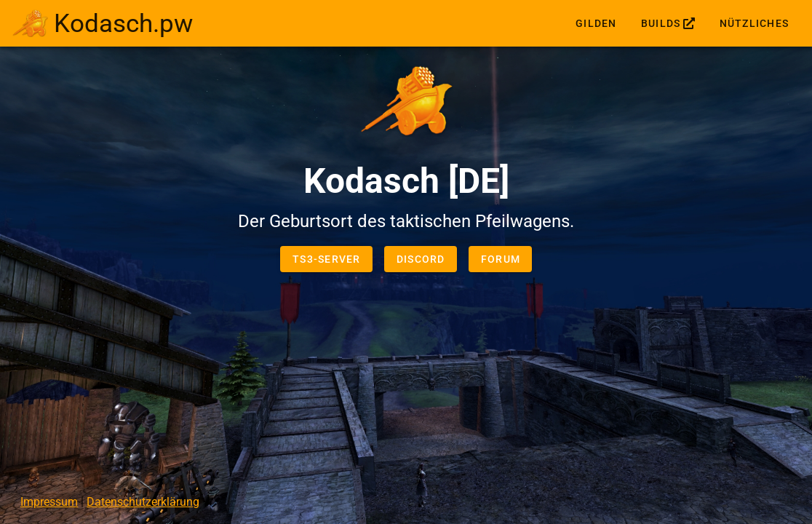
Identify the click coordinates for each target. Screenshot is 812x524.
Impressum (49, 502)
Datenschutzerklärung (143, 502)
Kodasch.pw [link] (123, 23)
